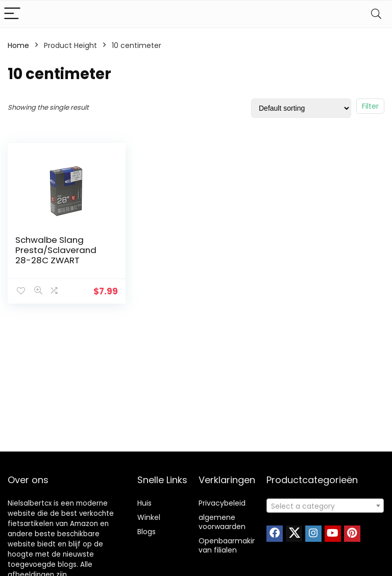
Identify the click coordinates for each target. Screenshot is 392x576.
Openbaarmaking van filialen (230, 545)
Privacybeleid (222, 503)
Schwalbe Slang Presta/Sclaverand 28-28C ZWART (56, 250)
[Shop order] (301, 108)
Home (18, 45)
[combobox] (325, 506)
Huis (144, 503)
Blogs (146, 532)
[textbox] (325, 506)
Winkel (149, 517)
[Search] (376, 14)
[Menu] (12, 14)
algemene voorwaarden (222, 522)
